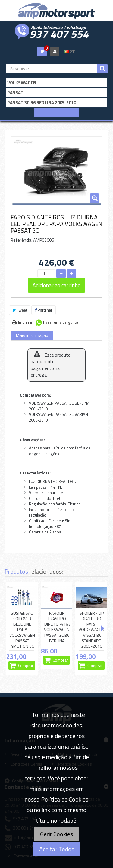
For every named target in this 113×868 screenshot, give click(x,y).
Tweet (20, 310)
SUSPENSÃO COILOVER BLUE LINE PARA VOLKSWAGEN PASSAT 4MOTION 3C (22, 630)
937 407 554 (59, 33)
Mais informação (32, 335)
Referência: (21, 240)
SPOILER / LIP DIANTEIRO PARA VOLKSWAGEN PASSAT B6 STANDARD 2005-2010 (91, 630)
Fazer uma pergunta (61, 322)
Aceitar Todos (57, 849)
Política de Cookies (65, 799)
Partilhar (44, 310)
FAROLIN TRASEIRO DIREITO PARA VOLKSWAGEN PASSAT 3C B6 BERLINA (57, 627)
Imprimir (25, 322)
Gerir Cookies (56, 834)
